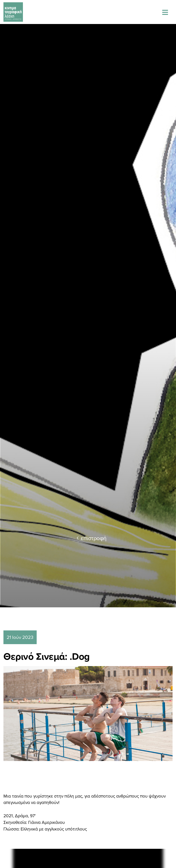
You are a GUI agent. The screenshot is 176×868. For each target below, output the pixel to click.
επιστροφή (92, 538)
